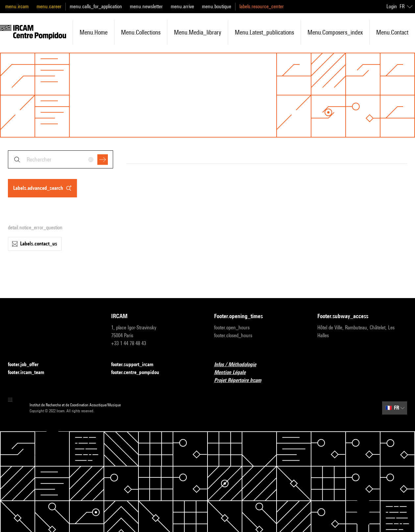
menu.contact (392, 32)
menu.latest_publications (264, 32)
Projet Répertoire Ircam (242, 380)
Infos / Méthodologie (239, 365)
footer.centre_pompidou (139, 373)
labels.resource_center (262, 6)
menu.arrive (182, 6)
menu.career (49, 6)
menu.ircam (17, 6)
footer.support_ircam (136, 365)
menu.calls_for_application (96, 6)
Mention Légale (234, 373)
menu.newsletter (146, 6)
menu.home (94, 32)
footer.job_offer (27, 365)
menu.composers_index (335, 32)
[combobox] (61, 159)
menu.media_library (198, 32)
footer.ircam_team (30, 373)
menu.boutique (217, 6)
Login (392, 6)
